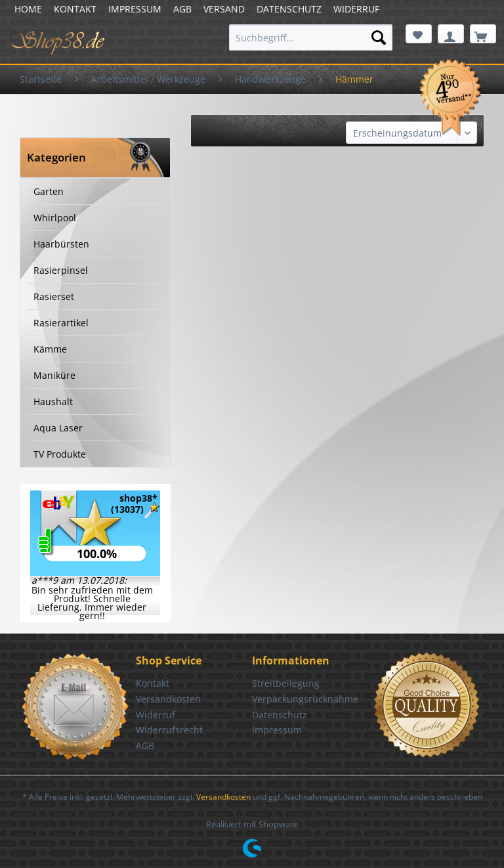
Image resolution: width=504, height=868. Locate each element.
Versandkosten (168, 699)
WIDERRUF (356, 9)
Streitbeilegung (286, 683)
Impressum (277, 730)
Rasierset (54, 296)
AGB (182, 9)
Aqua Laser (58, 428)
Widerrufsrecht (169, 730)
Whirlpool (55, 218)
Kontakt (153, 683)
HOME (28, 9)
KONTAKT (75, 9)
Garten (49, 191)
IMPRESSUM (135, 9)
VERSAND (224, 9)
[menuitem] (311, 37)
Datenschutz (280, 715)
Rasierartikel (61, 323)
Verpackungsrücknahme (305, 699)
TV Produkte (60, 454)
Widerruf (156, 715)
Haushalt (53, 401)
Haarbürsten (61, 244)
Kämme (50, 349)
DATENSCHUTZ (289, 9)
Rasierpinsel (61, 270)
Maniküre (54, 375)
